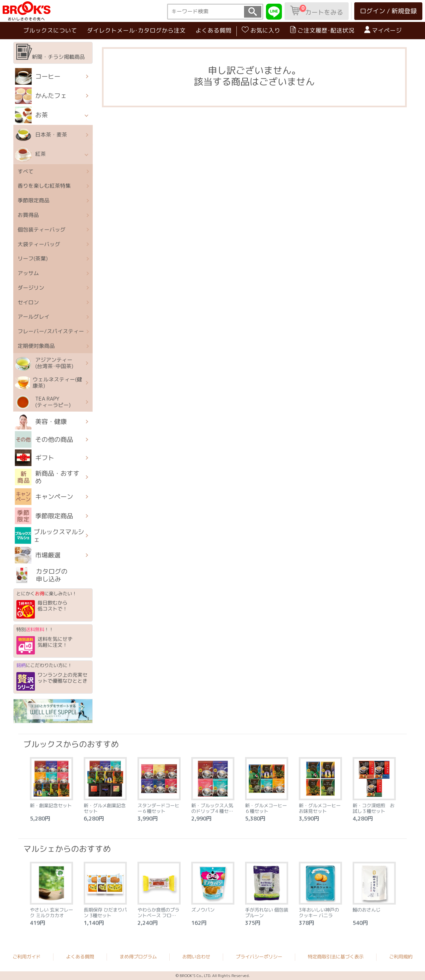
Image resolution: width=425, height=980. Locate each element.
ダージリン (31, 288)
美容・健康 (41, 421)
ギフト (35, 457)
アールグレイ (34, 317)
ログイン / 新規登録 (388, 11)
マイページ (383, 30)
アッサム (28, 273)
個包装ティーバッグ (42, 229)
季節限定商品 (34, 200)
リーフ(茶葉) (33, 258)
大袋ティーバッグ (39, 244)
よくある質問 (213, 30)
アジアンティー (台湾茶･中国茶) (44, 363)
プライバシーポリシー (259, 957)
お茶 (31, 115)
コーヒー (38, 76)
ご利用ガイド (27, 957)
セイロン (28, 302)
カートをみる (317, 11)
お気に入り (261, 30)
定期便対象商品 (36, 346)
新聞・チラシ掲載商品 (51, 52)
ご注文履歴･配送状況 (322, 30)
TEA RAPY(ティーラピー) (43, 402)
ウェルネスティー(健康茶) (48, 382)
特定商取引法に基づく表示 (336, 957)
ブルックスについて (50, 30)
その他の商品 (44, 440)
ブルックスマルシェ (49, 535)
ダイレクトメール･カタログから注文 (136, 30)
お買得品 (28, 215)
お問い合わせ (196, 957)
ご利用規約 (401, 957)
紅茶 (30, 154)
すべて (26, 171)
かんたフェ (41, 95)
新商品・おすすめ (47, 477)
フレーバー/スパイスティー (51, 331)
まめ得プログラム (138, 957)
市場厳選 (37, 555)
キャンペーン (44, 496)
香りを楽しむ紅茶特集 (44, 186)
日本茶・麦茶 (41, 135)
